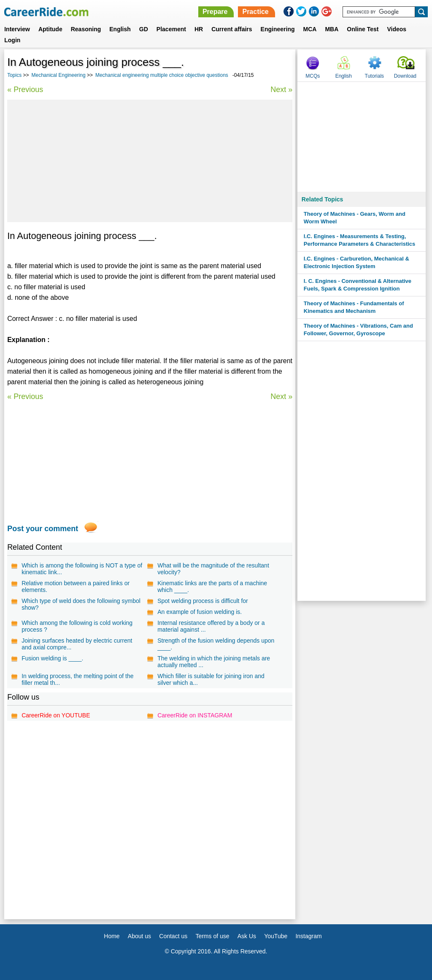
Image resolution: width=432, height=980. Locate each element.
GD (144, 29)
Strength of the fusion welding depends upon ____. (216, 644)
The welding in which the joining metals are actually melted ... (214, 662)
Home (112, 936)
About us (139, 936)
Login (12, 40)
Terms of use (212, 936)
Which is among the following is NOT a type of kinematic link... (82, 569)
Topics (14, 75)
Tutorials (375, 76)
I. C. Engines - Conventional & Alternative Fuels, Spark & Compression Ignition (358, 285)
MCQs (313, 76)
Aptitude (50, 29)
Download (405, 76)
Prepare (215, 12)
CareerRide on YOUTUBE (56, 715)
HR (199, 29)
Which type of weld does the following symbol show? (81, 604)
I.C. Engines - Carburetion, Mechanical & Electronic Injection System (356, 262)
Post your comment (43, 529)
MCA (310, 29)
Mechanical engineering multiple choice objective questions (162, 75)
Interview (17, 29)
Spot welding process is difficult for (203, 601)
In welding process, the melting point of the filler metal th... (77, 679)
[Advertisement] (150, 161)
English (120, 29)
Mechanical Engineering (59, 75)
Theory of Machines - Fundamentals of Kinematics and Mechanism (354, 307)
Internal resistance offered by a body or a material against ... (211, 626)
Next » (281, 90)
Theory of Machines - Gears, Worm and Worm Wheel (355, 218)
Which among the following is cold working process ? (77, 626)
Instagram (308, 936)
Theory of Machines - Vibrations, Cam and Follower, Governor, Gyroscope (358, 330)
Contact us (173, 936)
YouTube (276, 936)
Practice (255, 12)
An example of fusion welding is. (200, 612)
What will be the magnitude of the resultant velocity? (213, 569)
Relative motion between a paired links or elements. (76, 586)
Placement (171, 29)
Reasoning (86, 29)
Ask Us (247, 936)
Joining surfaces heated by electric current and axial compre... (77, 644)
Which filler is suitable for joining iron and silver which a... (211, 679)
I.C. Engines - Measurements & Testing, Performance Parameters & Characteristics (359, 240)
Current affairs (232, 29)
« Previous (25, 90)
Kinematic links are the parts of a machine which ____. (212, 586)
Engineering (278, 29)
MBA (332, 29)
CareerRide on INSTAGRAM (195, 715)
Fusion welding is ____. (52, 658)
